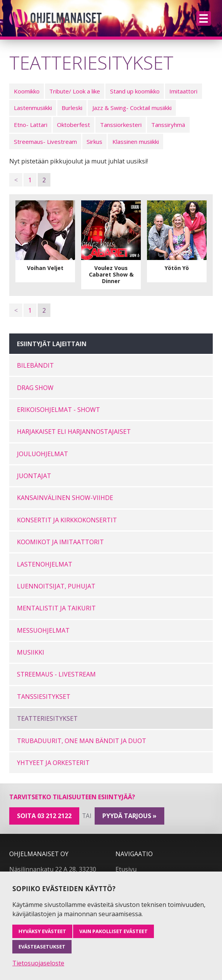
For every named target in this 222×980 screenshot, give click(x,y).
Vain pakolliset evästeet (114, 931)
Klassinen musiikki (136, 142)
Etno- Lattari (31, 125)
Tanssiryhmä (168, 125)
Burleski (72, 108)
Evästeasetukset (42, 947)
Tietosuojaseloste (38, 963)
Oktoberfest (73, 125)
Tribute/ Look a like (75, 91)
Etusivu (126, 869)
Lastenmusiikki (33, 108)
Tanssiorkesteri (121, 125)
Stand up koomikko (135, 91)
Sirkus (94, 142)
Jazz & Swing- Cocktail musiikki (132, 108)
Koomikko (27, 91)
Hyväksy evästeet (42, 931)
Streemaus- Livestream (45, 142)
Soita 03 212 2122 (44, 816)
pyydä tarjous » (129, 816)
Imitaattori (183, 91)
